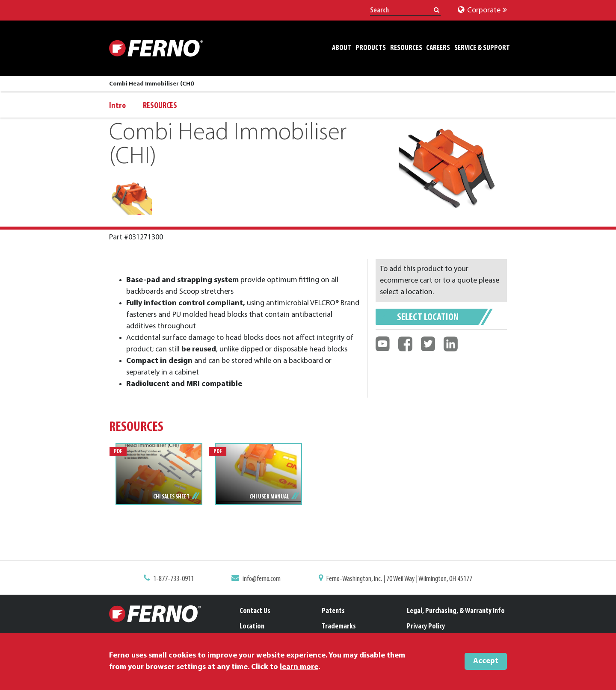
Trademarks (339, 627)
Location (252, 627)
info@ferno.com (264, 579)
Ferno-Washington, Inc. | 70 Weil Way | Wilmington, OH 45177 (396, 579)
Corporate (482, 10)
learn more (299, 667)
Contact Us (255, 611)
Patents (333, 611)
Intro (117, 106)
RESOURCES (160, 106)
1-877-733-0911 (178, 579)
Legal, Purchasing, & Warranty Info (456, 611)
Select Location (428, 318)
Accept (486, 661)
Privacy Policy (426, 627)
